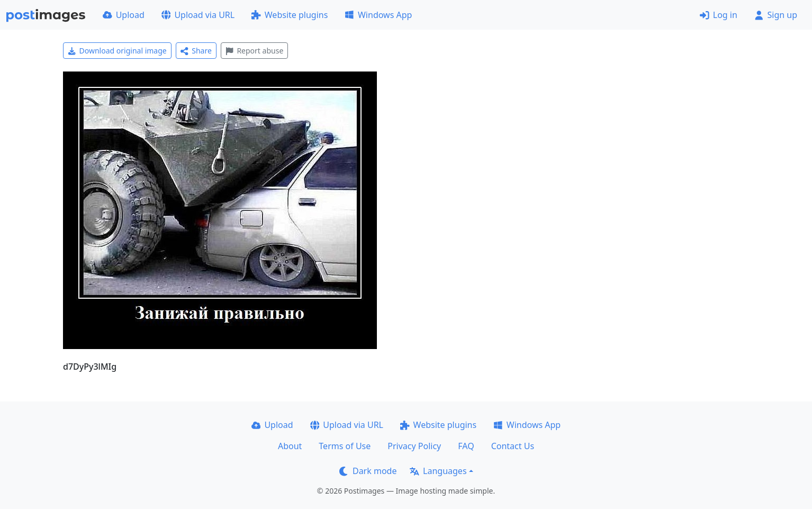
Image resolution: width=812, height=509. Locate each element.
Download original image (117, 51)
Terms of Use (345, 446)
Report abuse (254, 51)
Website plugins (290, 15)
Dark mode (368, 471)
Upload (124, 15)
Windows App (378, 15)
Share (196, 51)
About (290, 446)
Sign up (776, 15)
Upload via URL (198, 15)
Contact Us (513, 446)
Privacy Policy (414, 446)
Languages (438, 471)
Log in (719, 15)
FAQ (466, 446)
